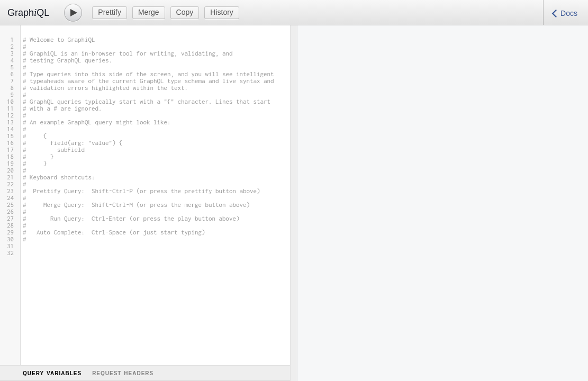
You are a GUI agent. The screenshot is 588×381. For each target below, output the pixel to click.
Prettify (110, 12)
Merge (149, 12)
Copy (185, 12)
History (222, 12)
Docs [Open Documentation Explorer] (569, 13)
